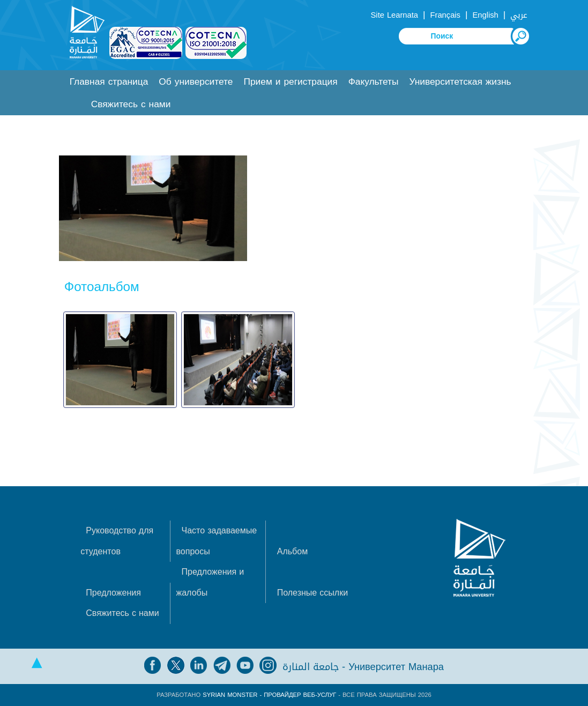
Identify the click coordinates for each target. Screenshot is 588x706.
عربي (519, 15)
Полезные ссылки (312, 593)
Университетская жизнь (460, 82)
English (486, 15)
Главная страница (109, 82)
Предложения (113, 593)
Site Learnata (395, 15)
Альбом (292, 551)
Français (445, 15)
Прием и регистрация (290, 82)
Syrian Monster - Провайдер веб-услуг (269, 695)
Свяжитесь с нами (131, 104)
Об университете (196, 82)
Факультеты (374, 82)
